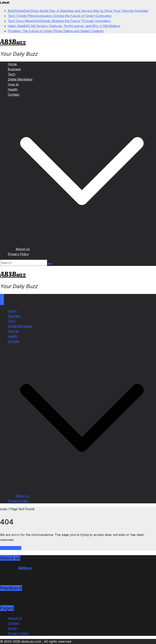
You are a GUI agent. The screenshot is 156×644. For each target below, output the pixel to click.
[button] (82, 244)
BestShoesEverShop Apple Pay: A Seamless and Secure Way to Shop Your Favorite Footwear (78, 11)
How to (13, 84)
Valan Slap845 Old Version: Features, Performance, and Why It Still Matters (64, 26)
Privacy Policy (18, 254)
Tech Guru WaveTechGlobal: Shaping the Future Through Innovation (59, 21)
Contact (14, 94)
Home (12, 64)
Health (13, 89)
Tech (12, 74)
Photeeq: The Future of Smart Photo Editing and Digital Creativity (56, 31)
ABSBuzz (13, 42)
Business (14, 69)
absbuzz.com (32, 641)
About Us (23, 249)
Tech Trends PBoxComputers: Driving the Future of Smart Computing (60, 16)
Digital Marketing (20, 79)
